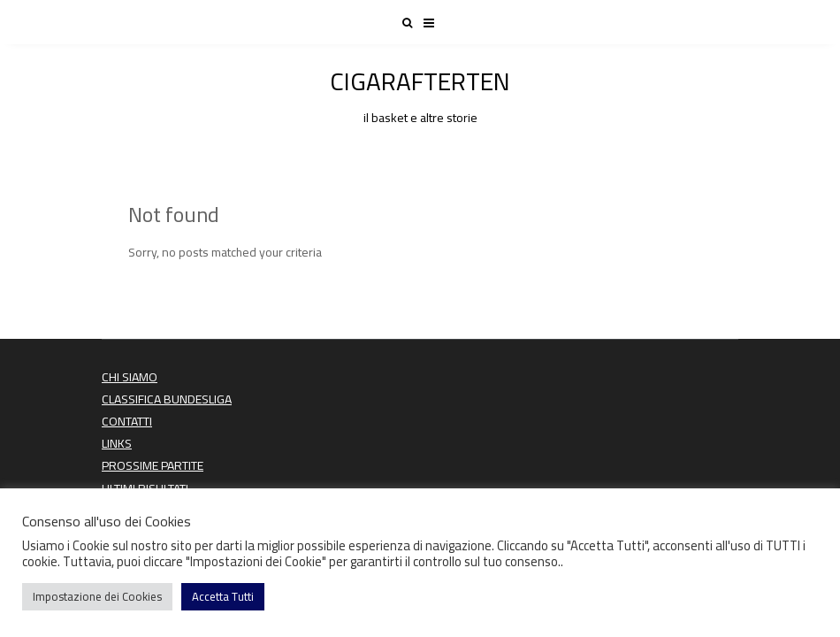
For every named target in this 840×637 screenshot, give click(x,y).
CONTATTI (127, 421)
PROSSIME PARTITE (153, 465)
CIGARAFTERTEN (420, 93)
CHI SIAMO (130, 377)
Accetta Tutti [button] (223, 596)
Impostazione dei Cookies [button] (97, 596)
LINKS (117, 443)
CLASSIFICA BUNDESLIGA (167, 399)
